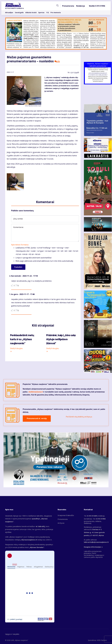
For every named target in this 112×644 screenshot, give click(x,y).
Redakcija (81, 6)
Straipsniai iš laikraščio (66, 515)
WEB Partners (102, 640)
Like (12, 285)
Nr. (73, 73)
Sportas (41, 12)
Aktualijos (9, 12)
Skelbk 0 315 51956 (97, 6)
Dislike (16, 285)
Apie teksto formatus (20, 245)
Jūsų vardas (18, 219)
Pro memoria (56, 12)
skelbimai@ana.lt (36, 392)
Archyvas (61, 523)
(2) (57, 62)
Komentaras (18, 227)
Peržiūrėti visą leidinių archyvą (78, 417)
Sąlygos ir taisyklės (12, 634)
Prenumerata (68, 6)
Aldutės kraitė (31, 12)
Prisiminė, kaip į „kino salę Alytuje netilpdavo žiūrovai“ (61, 339)
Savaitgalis (19, 12)
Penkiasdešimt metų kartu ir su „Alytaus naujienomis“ (22, 339)
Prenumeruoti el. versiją (37, 418)
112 (47, 12)
